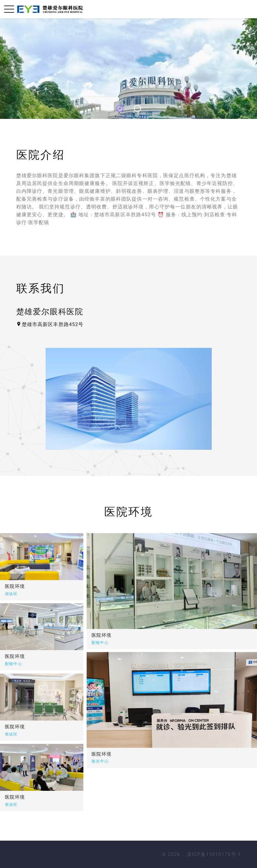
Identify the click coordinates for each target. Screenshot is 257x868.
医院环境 (122, 635)
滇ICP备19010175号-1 (214, 854)
